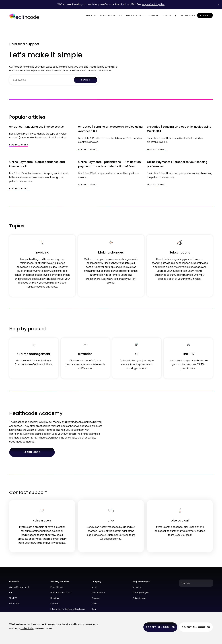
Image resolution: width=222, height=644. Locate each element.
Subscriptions (139, 598)
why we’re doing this (153, 4)
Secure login (188, 15)
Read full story (19, 145)
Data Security (98, 592)
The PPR (13, 598)
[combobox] (42, 80)
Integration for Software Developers (68, 609)
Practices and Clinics (61, 592)
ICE (11, 592)
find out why (27, 628)
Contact (167, 15)
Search (86, 80)
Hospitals (55, 598)
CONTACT (186, 583)
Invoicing (137, 587)
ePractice (14, 604)
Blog (94, 609)
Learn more (37, 454)
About (94, 587)
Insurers (54, 604)
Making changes (141, 592)
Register (205, 15)
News (94, 604)
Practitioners (57, 587)
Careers (96, 598)
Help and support (135, 15)
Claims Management (19, 587)
